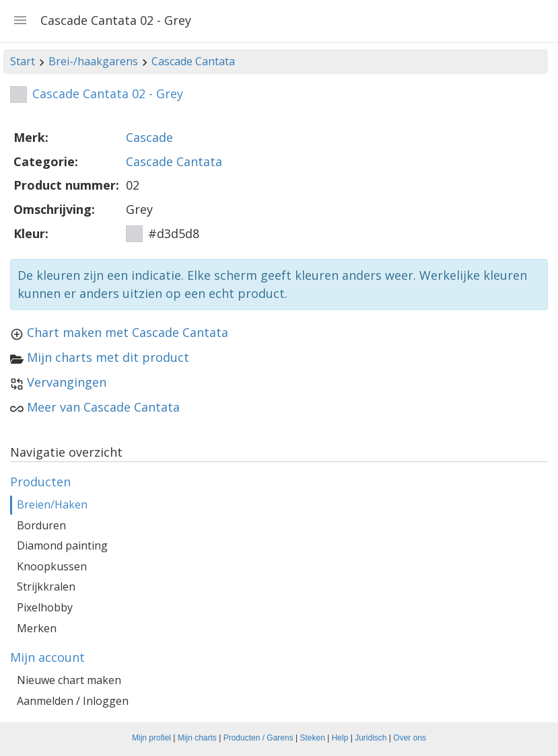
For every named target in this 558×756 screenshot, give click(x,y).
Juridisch (371, 738)
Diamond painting (62, 545)
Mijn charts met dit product (108, 357)
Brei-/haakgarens (93, 61)
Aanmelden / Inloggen (73, 701)
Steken (313, 738)
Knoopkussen (52, 566)
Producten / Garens (258, 738)
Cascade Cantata (193, 61)
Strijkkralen (46, 587)
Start (23, 61)
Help (340, 738)
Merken (37, 628)
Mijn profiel (151, 738)
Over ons (410, 738)
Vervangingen (67, 382)
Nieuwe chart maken (69, 680)
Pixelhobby (45, 607)
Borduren (41, 525)
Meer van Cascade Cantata (103, 407)
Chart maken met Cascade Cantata (128, 332)
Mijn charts (197, 738)
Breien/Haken (52, 504)
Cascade (149, 137)
